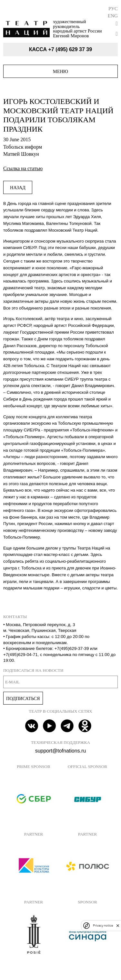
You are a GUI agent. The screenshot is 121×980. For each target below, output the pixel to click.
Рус (113, 9)
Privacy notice (103, 925)
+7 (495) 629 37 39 (70, 49)
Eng (113, 16)
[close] (118, 925)
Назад (18, 188)
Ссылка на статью (23, 168)
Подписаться (23, 698)
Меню (60, 71)
